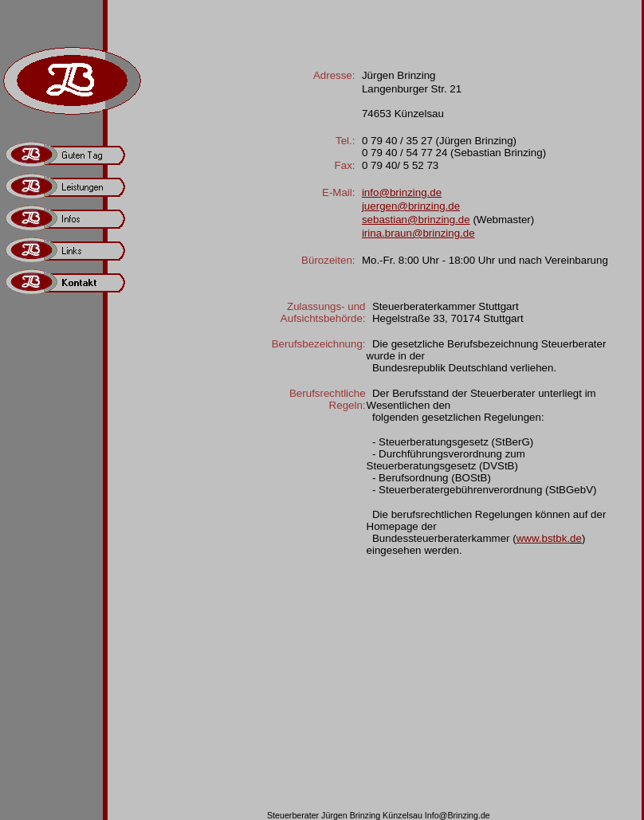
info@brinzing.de (402, 192)
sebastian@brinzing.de (416, 220)
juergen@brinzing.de (411, 206)
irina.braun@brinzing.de (418, 233)
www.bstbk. (543, 538)
